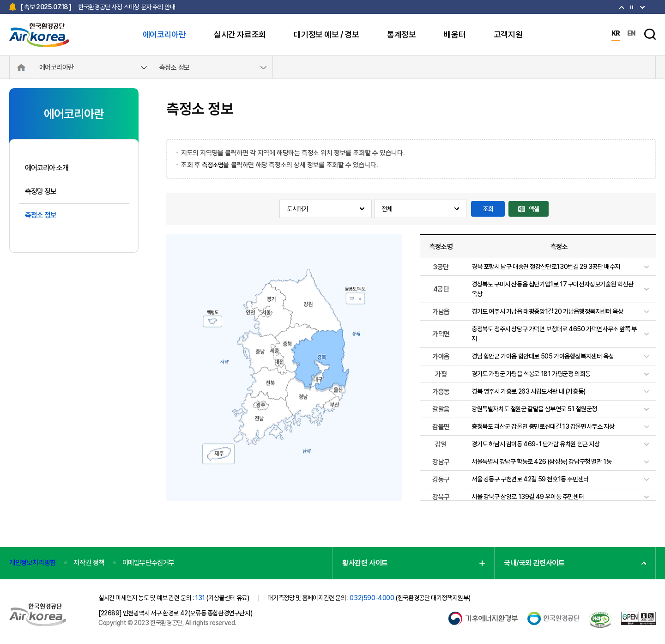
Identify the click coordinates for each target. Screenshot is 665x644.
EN (631, 33)
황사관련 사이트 (365, 563)
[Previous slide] (642, 7)
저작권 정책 (89, 563)
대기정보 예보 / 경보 (326, 34)
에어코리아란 (164, 34)
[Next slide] (622, 7)
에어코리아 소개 (47, 168)
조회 (488, 209)
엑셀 (534, 209)
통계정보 (401, 34)
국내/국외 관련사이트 (534, 563)
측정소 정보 (174, 67)
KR (616, 33)
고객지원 (508, 34)
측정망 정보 (41, 191)
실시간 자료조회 (240, 34)
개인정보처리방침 (33, 563)
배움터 (455, 34)
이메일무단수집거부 (148, 563)
